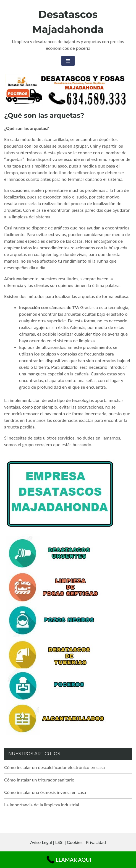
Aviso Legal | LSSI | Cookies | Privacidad (68, 842)
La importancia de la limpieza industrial (42, 805)
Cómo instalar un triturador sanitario (39, 780)
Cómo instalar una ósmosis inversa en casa (45, 792)
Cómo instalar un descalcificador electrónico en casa (54, 767)
